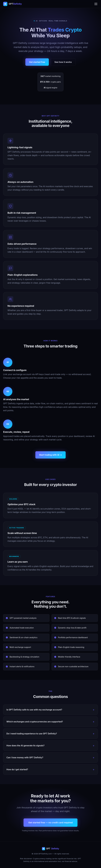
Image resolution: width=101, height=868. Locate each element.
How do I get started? (17, 769)
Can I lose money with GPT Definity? (25, 757)
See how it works (63, 62)
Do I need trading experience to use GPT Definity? (32, 734)
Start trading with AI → (50, 455)
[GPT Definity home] (12, 4)
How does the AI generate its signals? (25, 746)
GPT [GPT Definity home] (50, 849)
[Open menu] (96, 4)
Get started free (37, 62)
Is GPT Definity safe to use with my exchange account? (34, 710)
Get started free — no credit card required (50, 823)
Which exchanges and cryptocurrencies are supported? (35, 722)
